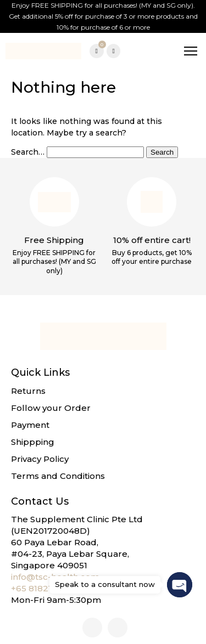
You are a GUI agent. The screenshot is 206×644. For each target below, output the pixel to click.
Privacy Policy (40, 459)
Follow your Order (51, 408)
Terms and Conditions (58, 476)
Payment (30, 425)
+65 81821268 (40, 588)
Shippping (33, 442)
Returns (28, 391)
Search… (28, 152)
